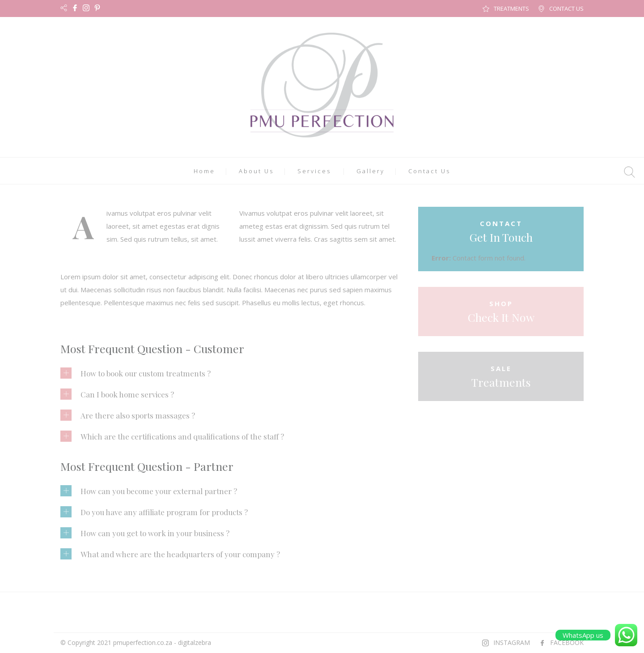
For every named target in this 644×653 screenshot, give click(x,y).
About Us (256, 171)
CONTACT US (566, 9)
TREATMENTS (511, 9)
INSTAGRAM (512, 642)
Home (204, 171)
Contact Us (429, 171)
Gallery (371, 171)
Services (314, 171)
